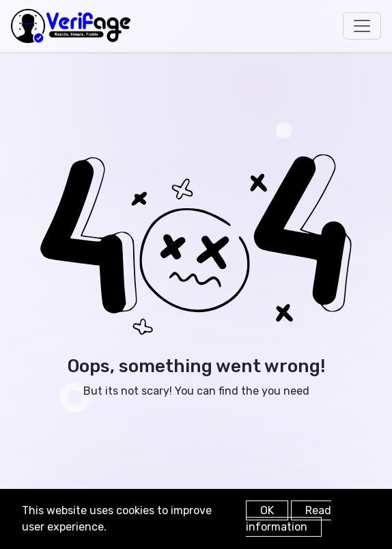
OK (267, 510)
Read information (289, 519)
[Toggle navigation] (362, 26)
